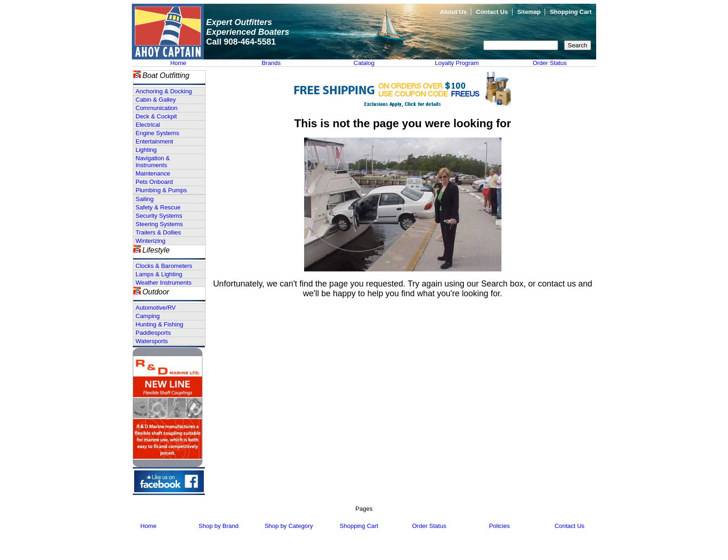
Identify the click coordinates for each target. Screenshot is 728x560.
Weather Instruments (163, 283)
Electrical (148, 125)
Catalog (364, 63)
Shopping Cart (571, 12)
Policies (499, 526)
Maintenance (153, 173)
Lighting (146, 150)
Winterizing (150, 241)
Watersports (152, 341)
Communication (156, 108)
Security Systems (159, 216)
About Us (453, 12)
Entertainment (154, 141)
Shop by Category (289, 526)
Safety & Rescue (158, 207)
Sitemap (529, 12)
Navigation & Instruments (153, 162)
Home (179, 63)
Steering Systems (159, 224)
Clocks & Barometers (164, 266)
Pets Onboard (154, 182)
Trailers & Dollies (158, 232)
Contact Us (492, 12)
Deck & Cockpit (156, 116)
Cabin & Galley (156, 100)
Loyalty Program (457, 63)
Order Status (550, 63)
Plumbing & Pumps (161, 190)
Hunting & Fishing (159, 324)
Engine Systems (157, 133)
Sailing (145, 199)
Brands (271, 63)
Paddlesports (153, 333)
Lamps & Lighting (159, 274)
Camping (148, 316)
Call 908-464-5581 (241, 42)
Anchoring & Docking (164, 91)
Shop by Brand (219, 526)
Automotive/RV (156, 308)
